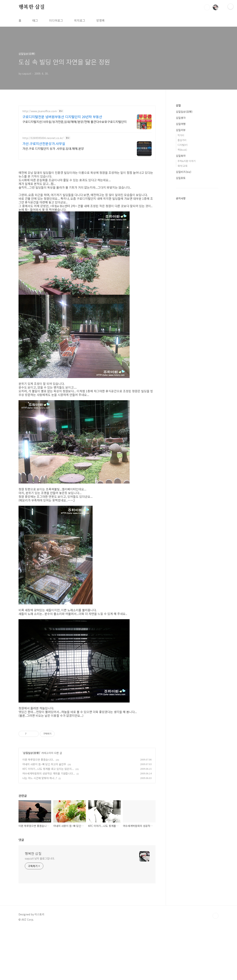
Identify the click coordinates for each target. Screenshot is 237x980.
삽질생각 (181, 118)
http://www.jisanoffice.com (40, 111)
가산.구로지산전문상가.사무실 (44, 143)
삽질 (178, 105)
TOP (216, 968)
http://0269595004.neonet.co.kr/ (43, 138)
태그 (35, 20)
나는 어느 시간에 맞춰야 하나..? (40, 830)
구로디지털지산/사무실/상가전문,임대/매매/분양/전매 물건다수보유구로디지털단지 (75, 122)
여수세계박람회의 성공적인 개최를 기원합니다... (49, 825)
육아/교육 (182, 166)
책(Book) (182, 150)
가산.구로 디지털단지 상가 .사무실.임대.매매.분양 (53, 148)
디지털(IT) (183, 145)
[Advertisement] (87, 747)
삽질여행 (181, 124)
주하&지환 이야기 (187, 161)
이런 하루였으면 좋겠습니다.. (38, 811)
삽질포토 (181, 178)
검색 (207, 7)
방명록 (100, 20)
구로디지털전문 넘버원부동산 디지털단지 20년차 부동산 (62, 117)
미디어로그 (56, 20)
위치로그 (80, 20)
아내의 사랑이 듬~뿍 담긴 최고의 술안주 (44, 816)
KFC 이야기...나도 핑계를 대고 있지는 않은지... (48, 821)
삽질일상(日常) (31, 805)
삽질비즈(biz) (184, 172)
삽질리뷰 (181, 130)
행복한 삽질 (32, 7)
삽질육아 (181, 156)
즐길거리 (182, 140)
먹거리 (181, 135)
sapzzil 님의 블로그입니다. (40, 910)
